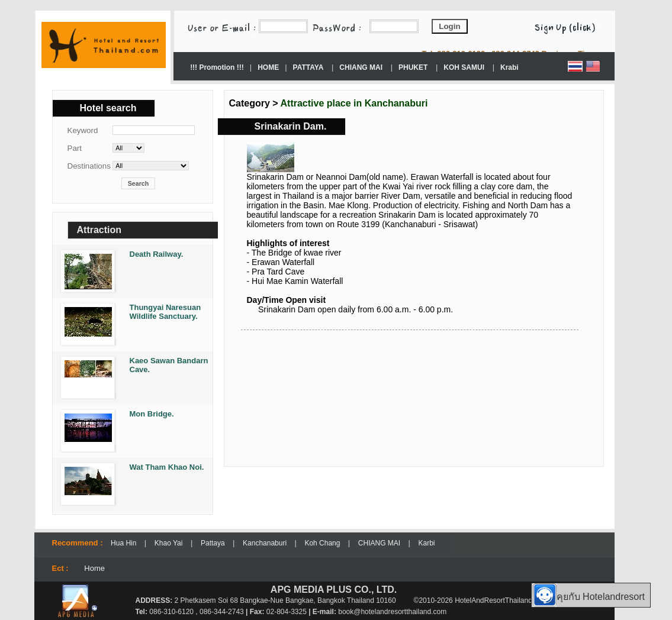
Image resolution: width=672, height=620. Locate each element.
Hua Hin (125, 543)
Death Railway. (157, 254)
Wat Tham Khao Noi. (167, 467)
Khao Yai (169, 543)
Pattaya (214, 543)
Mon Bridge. (152, 414)
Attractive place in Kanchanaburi (354, 103)
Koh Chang (323, 543)
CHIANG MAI (380, 543)
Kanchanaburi (266, 543)
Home (94, 568)
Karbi (426, 543)
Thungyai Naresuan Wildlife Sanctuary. (165, 312)
